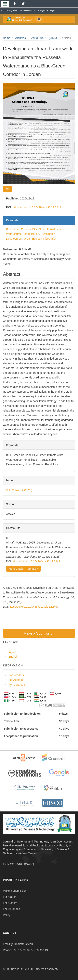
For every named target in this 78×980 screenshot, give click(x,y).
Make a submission (15, 891)
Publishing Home (9, 11)
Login (41, 11)
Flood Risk (50, 239)
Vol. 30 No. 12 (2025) (44, 38)
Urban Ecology (33, 239)
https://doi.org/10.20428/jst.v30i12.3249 (37, 207)
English (13, 657)
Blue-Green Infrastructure (48, 229)
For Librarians (17, 685)
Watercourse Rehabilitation (23, 234)
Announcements (28, 11)
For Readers (16, 675)
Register (52, 11)
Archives (20, 38)
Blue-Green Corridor (18, 229)
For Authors (16, 680)
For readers (10, 897)
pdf (7, 189)
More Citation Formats (23, 569)
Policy (7, 915)
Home (7, 38)
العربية (12, 652)
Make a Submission (39, 633)
